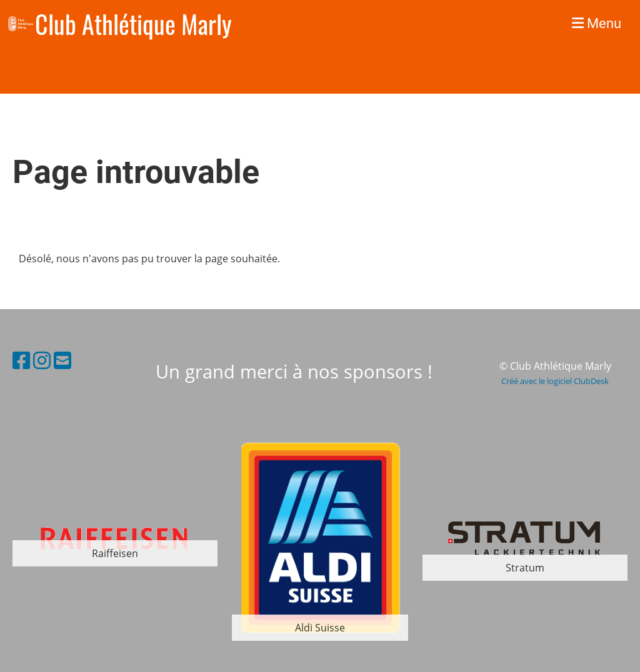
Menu (597, 23)
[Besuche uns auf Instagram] (42, 360)
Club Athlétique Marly (133, 24)
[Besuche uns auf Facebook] (21, 360)
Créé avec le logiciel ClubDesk (555, 381)
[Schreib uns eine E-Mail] (62, 360)
